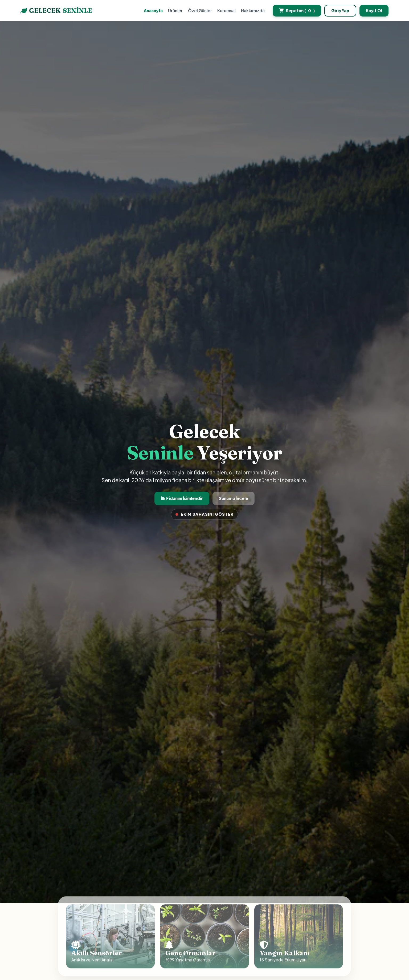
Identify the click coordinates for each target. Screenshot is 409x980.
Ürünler (175, 11)
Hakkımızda (253, 11)
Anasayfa (153, 11)
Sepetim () (297, 11)
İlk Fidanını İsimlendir (183, 498)
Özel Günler (200, 11)
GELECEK (56, 11)
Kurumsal (226, 11)
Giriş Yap (340, 11)
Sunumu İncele (233, 498)
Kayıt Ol (374, 11)
